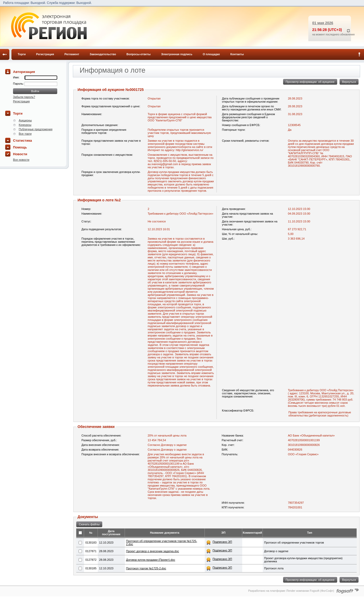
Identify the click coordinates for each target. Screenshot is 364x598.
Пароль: (19, 84)
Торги (22, 54)
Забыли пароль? (24, 97)
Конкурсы (25, 125)
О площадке (211, 54)
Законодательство (103, 54)
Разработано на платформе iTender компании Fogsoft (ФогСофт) (291, 591)
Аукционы (25, 120)
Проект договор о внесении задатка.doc (153, 551)
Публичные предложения (36, 129)
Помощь (20, 147)
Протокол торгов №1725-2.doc (146, 568)
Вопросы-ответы (139, 54)
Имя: (16, 77)
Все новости (21, 160)
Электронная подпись (177, 54)
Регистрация (45, 54)
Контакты (237, 54)
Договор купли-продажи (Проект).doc (151, 560)
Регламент (72, 54)
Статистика (23, 141)
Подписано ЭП (222, 542)
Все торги (25, 134)
